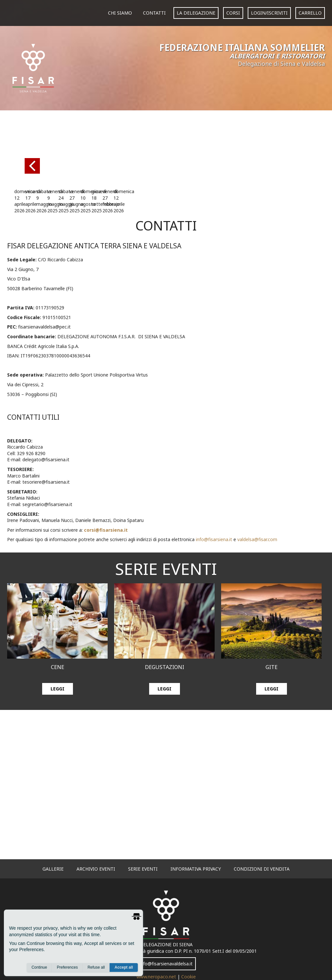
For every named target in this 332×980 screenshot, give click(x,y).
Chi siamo (120, 13)
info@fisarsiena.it (214, 539)
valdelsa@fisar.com (257, 539)
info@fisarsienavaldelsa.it (166, 964)
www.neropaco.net (157, 977)
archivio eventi (96, 869)
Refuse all (96, 967)
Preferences (67, 967)
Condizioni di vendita (262, 869)
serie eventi (143, 869)
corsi (233, 13)
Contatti (154, 13)
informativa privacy (196, 869)
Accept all (124, 967)
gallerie (53, 869)
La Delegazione (196, 13)
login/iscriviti (269, 13)
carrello (310, 13)
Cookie (189, 977)
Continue (39, 967)
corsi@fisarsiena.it (106, 530)
